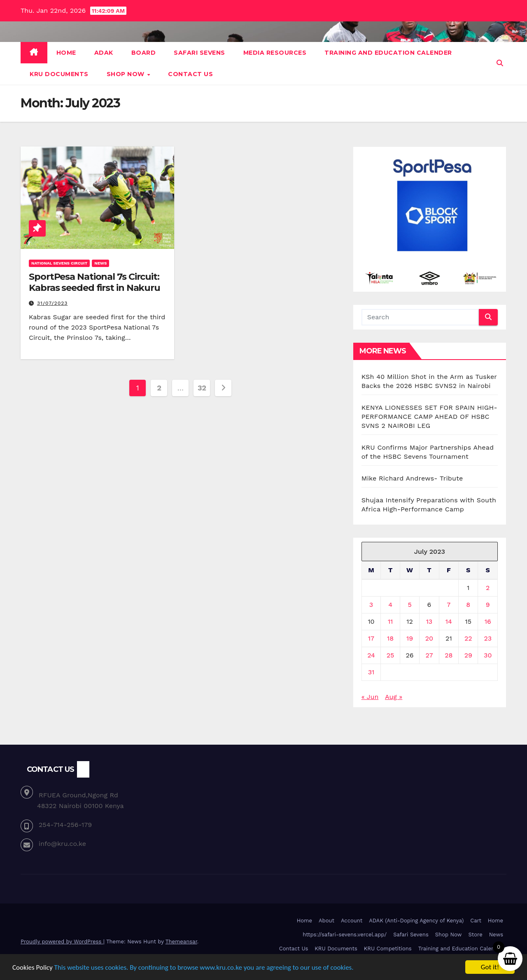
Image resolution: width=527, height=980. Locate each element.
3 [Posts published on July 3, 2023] (371, 605)
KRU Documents (59, 74)
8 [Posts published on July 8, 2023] (468, 605)
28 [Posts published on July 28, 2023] (449, 655)
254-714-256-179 (65, 825)
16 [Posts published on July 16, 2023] (488, 621)
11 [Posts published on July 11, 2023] (390, 621)
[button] (500, 63)
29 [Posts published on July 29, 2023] (468, 655)
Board (144, 53)
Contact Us (190, 74)
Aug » (394, 697)
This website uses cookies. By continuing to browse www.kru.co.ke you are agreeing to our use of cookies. (204, 967)
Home (66, 53)
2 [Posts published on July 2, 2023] (488, 588)
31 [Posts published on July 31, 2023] (371, 672)
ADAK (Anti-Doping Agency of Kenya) (416, 921)
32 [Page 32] (202, 388)
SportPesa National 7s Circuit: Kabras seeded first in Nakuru (94, 282)
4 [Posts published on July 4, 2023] (390, 605)
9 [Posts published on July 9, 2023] (488, 605)
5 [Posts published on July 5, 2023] (409, 605)
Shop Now (127, 74)
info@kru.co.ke (62, 844)
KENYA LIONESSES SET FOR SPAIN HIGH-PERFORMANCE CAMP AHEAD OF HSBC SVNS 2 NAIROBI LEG (429, 417)
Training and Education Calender (388, 53)
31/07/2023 (52, 303)
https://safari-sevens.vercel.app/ (345, 935)
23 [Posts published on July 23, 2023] (488, 638)
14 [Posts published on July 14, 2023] (449, 621)
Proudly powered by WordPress (62, 942)
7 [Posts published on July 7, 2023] (449, 605)
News (100, 263)
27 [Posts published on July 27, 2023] (429, 655)
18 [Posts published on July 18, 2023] (390, 638)
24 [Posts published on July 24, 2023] (371, 655)
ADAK (104, 53)
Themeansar (181, 942)
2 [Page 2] (159, 388)
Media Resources (275, 53)
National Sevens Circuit (59, 263)
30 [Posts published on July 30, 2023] (488, 655)
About (326, 921)
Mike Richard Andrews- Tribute (412, 478)
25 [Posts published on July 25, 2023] (391, 655)
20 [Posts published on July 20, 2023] (429, 638)
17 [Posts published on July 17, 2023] (371, 638)
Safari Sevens (199, 53)
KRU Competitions (388, 949)
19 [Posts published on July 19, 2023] (410, 638)
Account (352, 921)
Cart (476, 921)
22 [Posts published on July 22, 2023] (468, 638)
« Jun (370, 697)
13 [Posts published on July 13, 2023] (429, 621)
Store (475, 935)
